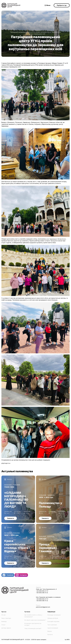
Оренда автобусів (53, 621)
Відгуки (50, 634)
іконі (48, 239)
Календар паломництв (55, 618)
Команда (4, 624)
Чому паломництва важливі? (34, 633)
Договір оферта (7, 631)
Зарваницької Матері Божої (59, 239)
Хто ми (4, 618)
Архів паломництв (53, 631)
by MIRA (67, 642)
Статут (4, 627)
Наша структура (7, 621)
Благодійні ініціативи (54, 624)
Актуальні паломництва (20, 472)
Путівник (38, 30)
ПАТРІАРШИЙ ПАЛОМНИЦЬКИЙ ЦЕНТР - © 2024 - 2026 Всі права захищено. (26, 642)
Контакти (50, 637)
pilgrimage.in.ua (6, 463)
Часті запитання (53, 627)
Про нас (4, 614)
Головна (31, 30)
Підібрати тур (62, 5)
